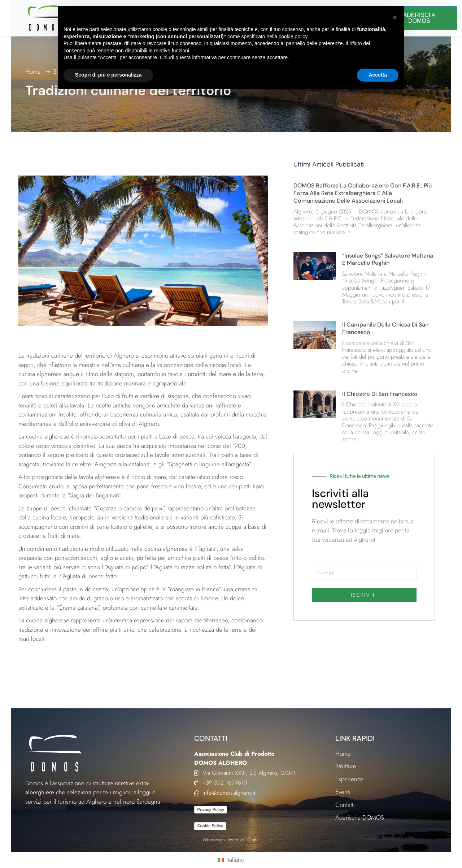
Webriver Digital (244, 840)
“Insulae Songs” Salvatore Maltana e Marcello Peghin (388, 259)
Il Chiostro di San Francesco (380, 394)
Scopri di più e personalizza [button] (108, 75)
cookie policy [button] (293, 36)
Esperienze (349, 779)
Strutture (346, 766)
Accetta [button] (378, 75)
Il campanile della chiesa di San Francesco (385, 328)
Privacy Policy (211, 809)
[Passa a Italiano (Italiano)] (231, 860)
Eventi (343, 792)
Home (33, 72)
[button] (395, 17)
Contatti (345, 805)
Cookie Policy (210, 826)
